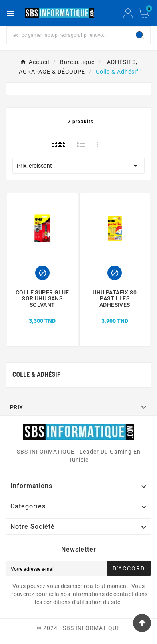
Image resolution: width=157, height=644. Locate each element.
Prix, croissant (78, 166)
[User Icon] (128, 13)
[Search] (140, 35)
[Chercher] (68, 35)
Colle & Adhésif (36, 375)
